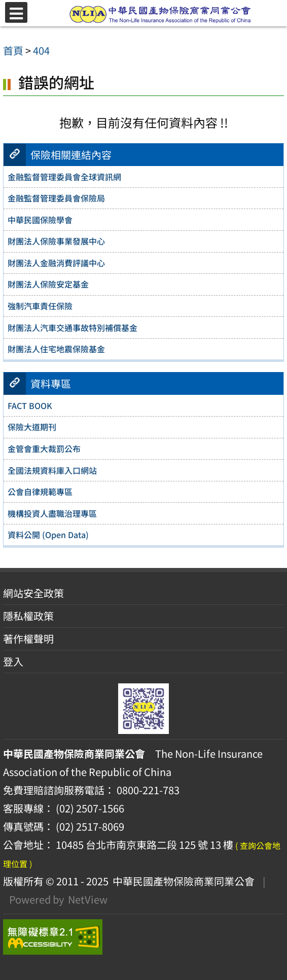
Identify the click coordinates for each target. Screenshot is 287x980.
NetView (88, 899)
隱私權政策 (28, 616)
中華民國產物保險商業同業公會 (182, 881)
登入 (13, 661)
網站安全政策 (33, 593)
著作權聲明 (28, 639)
